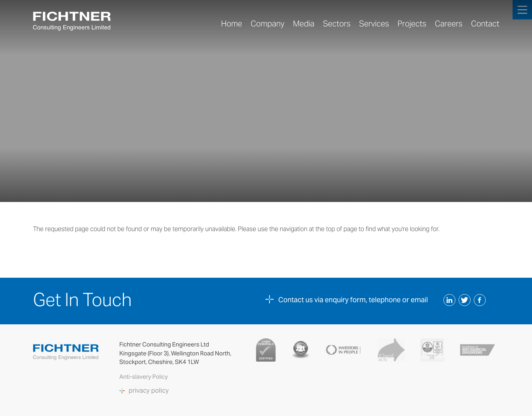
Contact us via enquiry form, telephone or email (353, 300)
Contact (485, 24)
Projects (412, 24)
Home (232, 24)
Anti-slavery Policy (144, 377)
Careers (449, 24)
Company (268, 24)
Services (374, 24)
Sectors (337, 24)
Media (304, 24)
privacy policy (149, 391)
